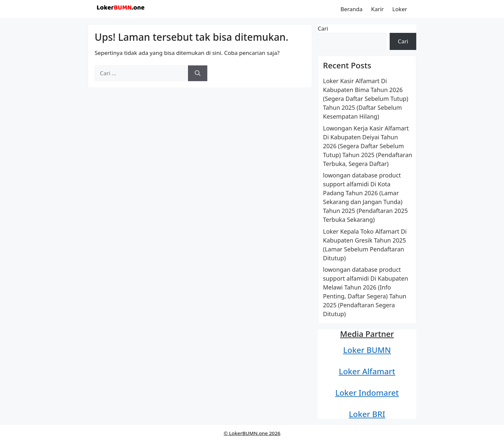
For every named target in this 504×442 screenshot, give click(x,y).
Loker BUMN (367, 350)
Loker (400, 9)
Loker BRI (367, 414)
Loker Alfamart (367, 371)
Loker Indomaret (367, 393)
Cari (323, 28)
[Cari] (198, 73)
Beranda (351, 9)
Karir (378, 9)
